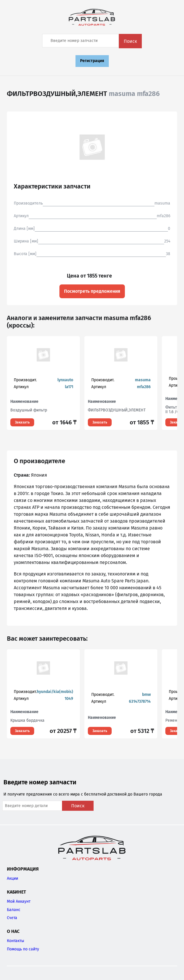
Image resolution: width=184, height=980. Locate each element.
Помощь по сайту (23, 949)
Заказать (22, 422)
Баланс (14, 910)
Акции (12, 878)
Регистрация (92, 61)
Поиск (130, 41)
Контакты (16, 941)
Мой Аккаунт (19, 901)
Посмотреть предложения (92, 291)
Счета (12, 918)
